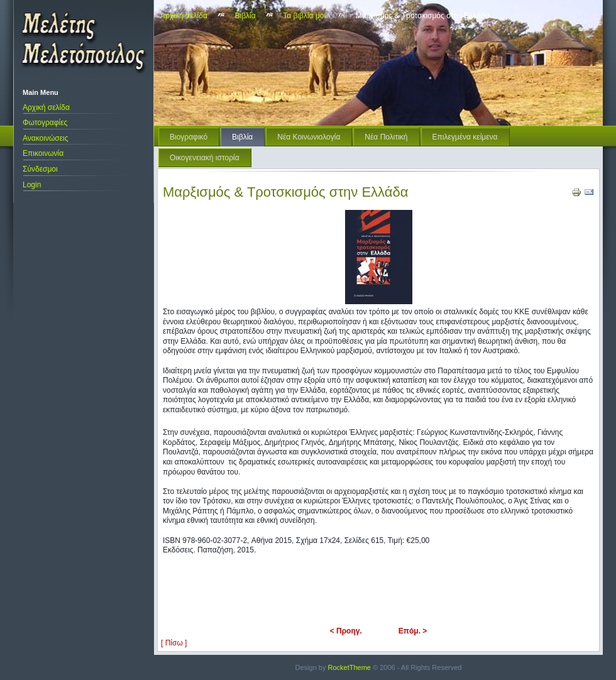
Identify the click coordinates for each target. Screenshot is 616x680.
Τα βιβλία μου (305, 16)
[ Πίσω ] (174, 643)
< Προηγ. (346, 631)
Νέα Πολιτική (386, 137)
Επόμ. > (413, 631)
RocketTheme (349, 667)
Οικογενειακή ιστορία (205, 158)
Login (32, 185)
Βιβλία (245, 16)
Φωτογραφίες (45, 123)
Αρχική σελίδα (46, 107)
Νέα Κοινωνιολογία (309, 137)
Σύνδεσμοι (40, 169)
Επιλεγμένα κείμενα (465, 137)
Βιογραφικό (189, 137)
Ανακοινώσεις (46, 138)
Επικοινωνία (43, 153)
